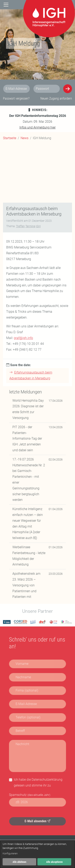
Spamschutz (30, 795)
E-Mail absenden (37, 821)
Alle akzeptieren (54, 862)
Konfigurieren (10, 853)
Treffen (20, 398)
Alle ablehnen (19, 862)
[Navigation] (6, 5)
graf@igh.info (23, 510)
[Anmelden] (68, 89)
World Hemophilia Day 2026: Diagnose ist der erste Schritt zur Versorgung (28, 581)
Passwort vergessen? (16, 98)
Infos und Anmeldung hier (37, 127)
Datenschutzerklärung (47, 780)
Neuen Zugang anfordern (56, 98)
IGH (38, 398)
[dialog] (37, 854)
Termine (30, 398)
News (24, 138)
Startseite (10, 138)
